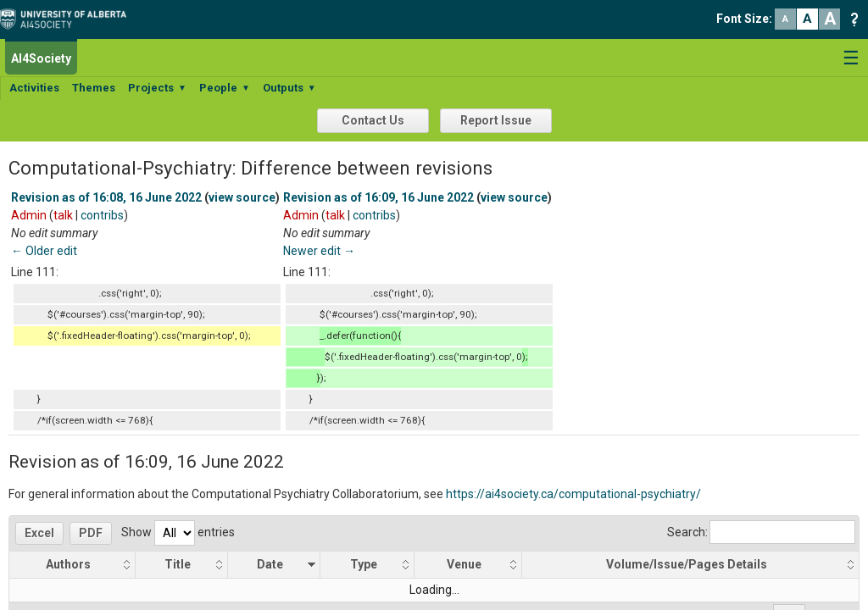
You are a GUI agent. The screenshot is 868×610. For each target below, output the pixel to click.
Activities (34, 88)
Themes (94, 88)
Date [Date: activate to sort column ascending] (271, 564)
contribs (102, 215)
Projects (157, 88)
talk (63, 215)
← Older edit (44, 251)
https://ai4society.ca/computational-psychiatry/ (573, 494)
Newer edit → (319, 251)
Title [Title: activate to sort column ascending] (178, 564)
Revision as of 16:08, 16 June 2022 (106, 197)
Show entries (178, 532)
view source (242, 197)
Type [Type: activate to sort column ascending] (364, 564)
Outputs (289, 88)
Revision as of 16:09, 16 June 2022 (378, 197)
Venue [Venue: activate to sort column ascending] (464, 564)
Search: (761, 532)
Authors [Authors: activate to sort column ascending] (69, 564)
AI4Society (41, 58)
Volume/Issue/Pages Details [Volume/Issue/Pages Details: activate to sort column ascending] (687, 564)
